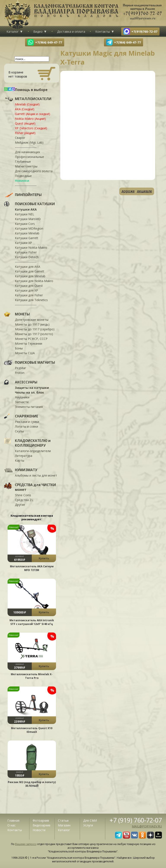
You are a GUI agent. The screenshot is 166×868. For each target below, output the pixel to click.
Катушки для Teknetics (31, 300)
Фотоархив (41, 820)
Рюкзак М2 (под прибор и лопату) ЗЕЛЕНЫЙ (32, 784)
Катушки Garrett (27, 238)
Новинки (22, 181)
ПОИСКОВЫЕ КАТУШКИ (35, 204)
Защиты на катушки (32, 388)
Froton (20, 373)
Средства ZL (24, 500)
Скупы (19, 431)
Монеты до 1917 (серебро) (35, 329)
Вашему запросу (26, 844)
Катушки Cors (25, 224)
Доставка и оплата (71, 32)
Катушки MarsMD (28, 219)
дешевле (144, 191)
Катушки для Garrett (30, 271)
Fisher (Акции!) (25, 133)
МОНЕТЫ (22, 314)
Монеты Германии (29, 343)
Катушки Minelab (27, 233)
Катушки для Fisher (29, 295)
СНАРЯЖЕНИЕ (26, 416)
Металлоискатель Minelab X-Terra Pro (32, 676)
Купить (44, 558)
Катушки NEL (25, 214)
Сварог (20, 138)
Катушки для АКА (28, 267)
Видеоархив (41, 825)
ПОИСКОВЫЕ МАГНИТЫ (35, 362)
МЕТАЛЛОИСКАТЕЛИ (33, 99)
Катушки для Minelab (30, 276)
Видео (38, 32)
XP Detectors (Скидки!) (31, 128)
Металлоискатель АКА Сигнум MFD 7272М (32, 568)
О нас (11, 825)
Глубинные (23, 161)
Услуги (88, 825)
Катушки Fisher (26, 252)
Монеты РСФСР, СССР (31, 339)
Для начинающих (27, 152)
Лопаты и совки (26, 426)
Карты (20, 460)
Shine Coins (23, 495)
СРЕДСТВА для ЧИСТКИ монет (35, 487)
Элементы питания (29, 407)
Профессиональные (30, 157)
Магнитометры (26, 166)
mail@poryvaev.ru (147, 826)
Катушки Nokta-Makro (31, 247)
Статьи (63, 820)
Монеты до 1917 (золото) (34, 334)
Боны (19, 348)
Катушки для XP (26, 290)
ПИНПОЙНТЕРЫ (28, 195)
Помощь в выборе (31, 90)
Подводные (23, 176)
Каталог (13, 32)
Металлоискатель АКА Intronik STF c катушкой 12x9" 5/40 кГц (32, 622)
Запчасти (22, 402)
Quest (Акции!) (25, 123)
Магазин (64, 825)
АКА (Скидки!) (25, 109)
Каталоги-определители (33, 451)
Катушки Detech (27, 257)
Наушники (22, 397)
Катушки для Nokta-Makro (34, 281)
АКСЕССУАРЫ (26, 382)
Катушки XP (23, 243)
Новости (39, 830)
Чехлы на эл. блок (30, 392)
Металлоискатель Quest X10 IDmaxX (32, 730)
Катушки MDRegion (29, 228)
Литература (24, 456)
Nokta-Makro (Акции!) (30, 119)
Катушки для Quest (29, 286)
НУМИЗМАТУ (26, 470)
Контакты (103, 32)
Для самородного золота (34, 171)
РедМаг (21, 368)
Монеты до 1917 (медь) (32, 324)
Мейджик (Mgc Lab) (29, 142)
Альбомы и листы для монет (36, 475)
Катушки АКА (26, 209)
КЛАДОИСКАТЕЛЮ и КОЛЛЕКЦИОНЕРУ (33, 443)
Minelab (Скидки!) (27, 104)
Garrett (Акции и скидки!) (33, 114)
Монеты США (25, 353)
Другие (20, 505)
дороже (128, 191)
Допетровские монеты (32, 320)
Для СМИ (90, 820)
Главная (13, 820)
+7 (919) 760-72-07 (136, 820)
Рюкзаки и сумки (27, 422)
